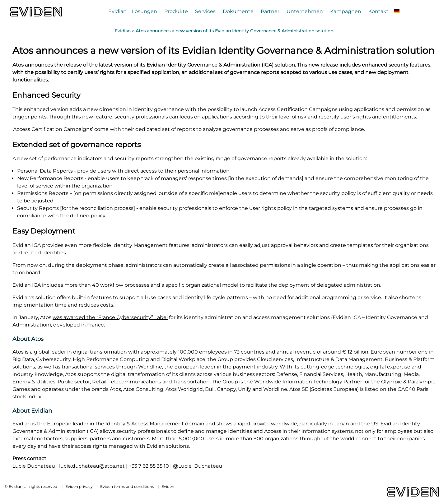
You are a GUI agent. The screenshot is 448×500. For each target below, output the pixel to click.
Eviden (168, 486)
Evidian (117, 11)
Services (205, 11)
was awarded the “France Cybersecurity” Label (110, 317)
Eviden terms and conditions (127, 486)
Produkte (176, 11)
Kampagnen (346, 11)
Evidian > (125, 31)
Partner (270, 11)
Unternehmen (305, 11)
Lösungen (145, 11)
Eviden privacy (79, 486)
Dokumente (238, 11)
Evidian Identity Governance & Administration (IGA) (211, 65)
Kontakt (378, 11)
